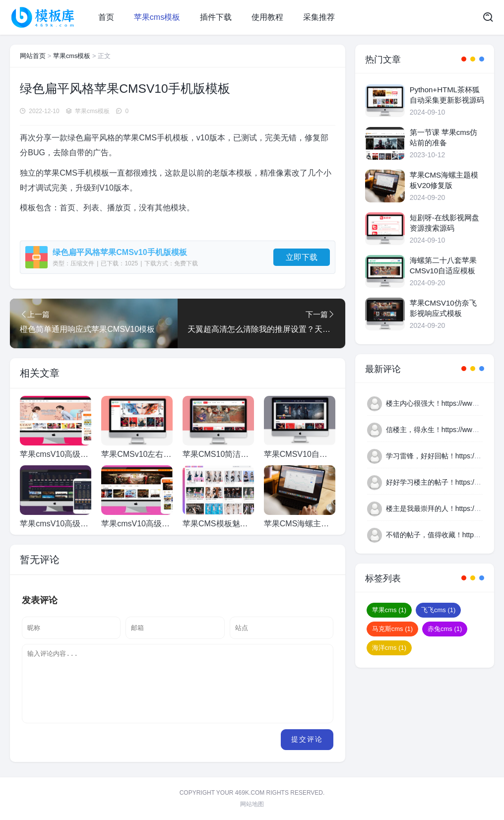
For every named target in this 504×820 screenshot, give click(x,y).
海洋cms (389, 648)
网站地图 (252, 804)
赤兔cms (445, 629)
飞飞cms (438, 610)
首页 (106, 17)
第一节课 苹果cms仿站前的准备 (444, 137)
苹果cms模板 (157, 17)
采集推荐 (319, 17)
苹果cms (389, 610)
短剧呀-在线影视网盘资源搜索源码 (444, 223)
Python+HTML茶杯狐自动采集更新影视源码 (447, 95)
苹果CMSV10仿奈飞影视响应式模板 (443, 308)
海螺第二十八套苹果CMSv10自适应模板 (443, 265)
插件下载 (216, 17)
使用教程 (267, 17)
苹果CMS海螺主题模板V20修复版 (444, 180)
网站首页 (33, 56)
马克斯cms (392, 629)
